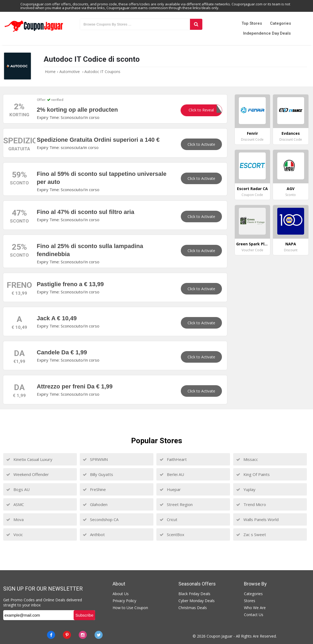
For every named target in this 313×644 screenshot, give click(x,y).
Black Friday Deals (194, 594)
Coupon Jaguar (220, 636)
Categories (280, 23)
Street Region (176, 504)
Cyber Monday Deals (197, 601)
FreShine (94, 489)
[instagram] (83, 635)
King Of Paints (253, 474)
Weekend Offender (28, 474)
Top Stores (252, 23)
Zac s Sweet (251, 534)
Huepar (170, 489)
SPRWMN (95, 459)
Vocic (15, 534)
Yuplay (246, 489)
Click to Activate (201, 144)
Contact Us (254, 615)
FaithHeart (173, 459)
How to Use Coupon (130, 608)
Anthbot (94, 534)
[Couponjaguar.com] (34, 32)
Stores (250, 601)
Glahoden (95, 504)
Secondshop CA (101, 519)
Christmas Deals (193, 608)
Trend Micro (251, 504)
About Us (121, 594)
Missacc (247, 459)
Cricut (168, 519)
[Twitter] (99, 635)
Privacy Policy (124, 601)
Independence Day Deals (267, 33)
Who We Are (255, 608)
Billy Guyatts (98, 474)
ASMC (15, 504)
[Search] (196, 24)
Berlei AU (172, 474)
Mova (15, 519)
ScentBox (172, 534)
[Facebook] (51, 635)
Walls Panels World (257, 519)
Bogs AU (18, 489)
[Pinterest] (67, 635)
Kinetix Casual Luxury (29, 459)
